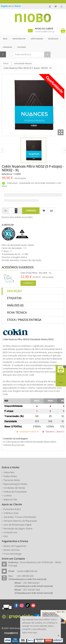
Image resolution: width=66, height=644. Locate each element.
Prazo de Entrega (12, 554)
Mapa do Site (10, 499)
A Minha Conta (50, 6)
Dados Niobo (10, 476)
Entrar (18, 6)
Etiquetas (14, 298)
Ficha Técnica (17, 313)
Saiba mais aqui (29, 632)
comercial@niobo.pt (27, 571)
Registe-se (6, 6)
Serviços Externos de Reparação (20, 521)
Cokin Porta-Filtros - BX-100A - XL (36, 273)
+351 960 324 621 (31, 583)
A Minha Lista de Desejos (56, 6)
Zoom (61, 132)
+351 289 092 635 (25, 576)
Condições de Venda (14, 488)
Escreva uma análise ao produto (17, 217)
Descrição (14, 291)
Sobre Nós (9, 472)
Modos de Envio (12, 550)
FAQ (6, 536)
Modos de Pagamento (15, 546)
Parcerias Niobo (12, 480)
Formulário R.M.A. (12, 509)
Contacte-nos (10, 532)
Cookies (8, 496)
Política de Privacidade (15, 492)
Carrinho (28, 283)
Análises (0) (15, 305)
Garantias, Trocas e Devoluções (20, 517)
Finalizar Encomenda (61, 6)
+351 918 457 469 (31, 590)
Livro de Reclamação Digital (17, 525)
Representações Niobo (15, 484)
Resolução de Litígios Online (18, 528)
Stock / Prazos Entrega (24, 320)
